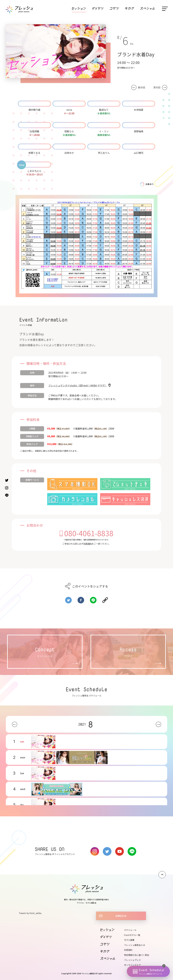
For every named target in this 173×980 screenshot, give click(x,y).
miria (69, 110)
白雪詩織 (34, 131)
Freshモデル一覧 (132, 935)
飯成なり (104, 110)
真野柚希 (139, 131)
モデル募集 (129, 940)
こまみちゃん (34, 171)
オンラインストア (132, 965)
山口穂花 (139, 153)
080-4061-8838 (89, 533)
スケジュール (130, 930)
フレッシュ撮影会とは (134, 945)
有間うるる (34, 153)
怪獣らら (69, 131)
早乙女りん (104, 153)
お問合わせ (121, 916)
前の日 (142, 87)
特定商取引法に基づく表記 (137, 955)
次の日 (157, 87)
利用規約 (88, 544)
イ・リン (104, 131)
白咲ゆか (69, 153)
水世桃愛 (139, 110)
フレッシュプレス (132, 960)
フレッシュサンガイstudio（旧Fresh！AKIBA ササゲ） (78, 385)
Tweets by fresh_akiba (30, 913)
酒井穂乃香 (34, 110)
